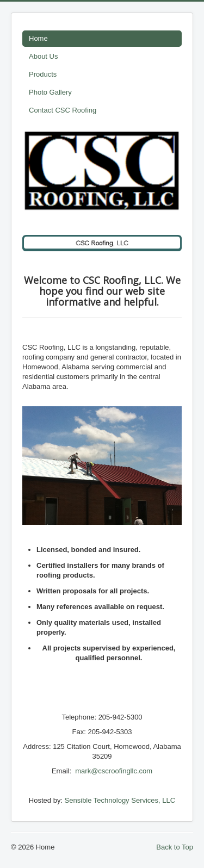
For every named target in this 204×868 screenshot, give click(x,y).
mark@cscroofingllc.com (114, 771)
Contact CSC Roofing (63, 110)
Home (38, 38)
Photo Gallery (50, 92)
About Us (43, 56)
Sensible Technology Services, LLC (120, 800)
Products (43, 74)
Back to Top (175, 847)
